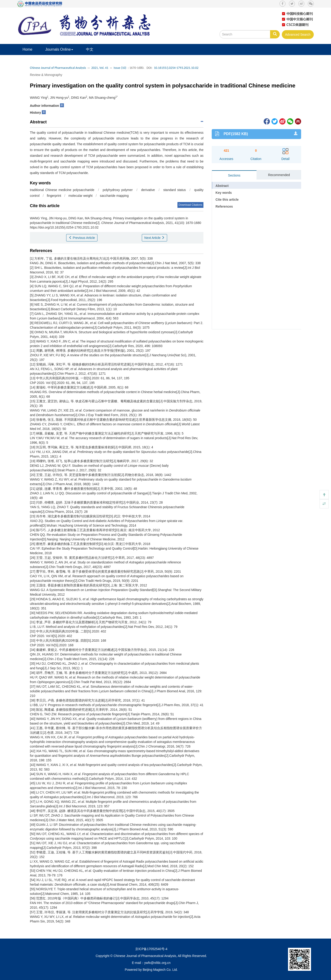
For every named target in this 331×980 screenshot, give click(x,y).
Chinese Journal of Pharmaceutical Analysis (58, 68)
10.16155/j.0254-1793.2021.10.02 (176, 68)
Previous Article (82, 238)
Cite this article (227, 200)
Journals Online (59, 49)
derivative (148, 190)
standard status (174, 190)
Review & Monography (46, 75)
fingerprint (54, 196)
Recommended (279, 175)
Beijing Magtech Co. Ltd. (160, 970)
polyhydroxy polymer (118, 190)
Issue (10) (120, 68)
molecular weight (81, 196)
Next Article (155, 238)
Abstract (222, 186)
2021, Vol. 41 (100, 68)
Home (27, 49)
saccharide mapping (114, 196)
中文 (90, 49)
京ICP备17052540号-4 (151, 949)
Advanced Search (298, 35)
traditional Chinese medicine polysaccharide (62, 190)
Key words (224, 193)
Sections (234, 175)
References (224, 206)
